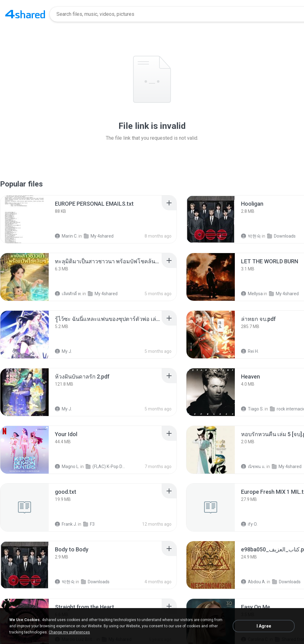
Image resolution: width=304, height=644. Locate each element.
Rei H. (250, 351)
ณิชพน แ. (253, 467)
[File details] (25, 219)
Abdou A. (253, 582)
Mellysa (252, 294)
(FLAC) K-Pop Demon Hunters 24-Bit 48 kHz (106, 467)
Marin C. (66, 236)
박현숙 (251, 236)
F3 (89, 524)
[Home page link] (25, 14)
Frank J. (66, 524)
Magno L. (67, 467)
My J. (63, 351)
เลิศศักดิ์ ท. (68, 294)
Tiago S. (252, 409)
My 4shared (99, 236)
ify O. (249, 524)
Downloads (281, 236)
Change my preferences (69, 632)
